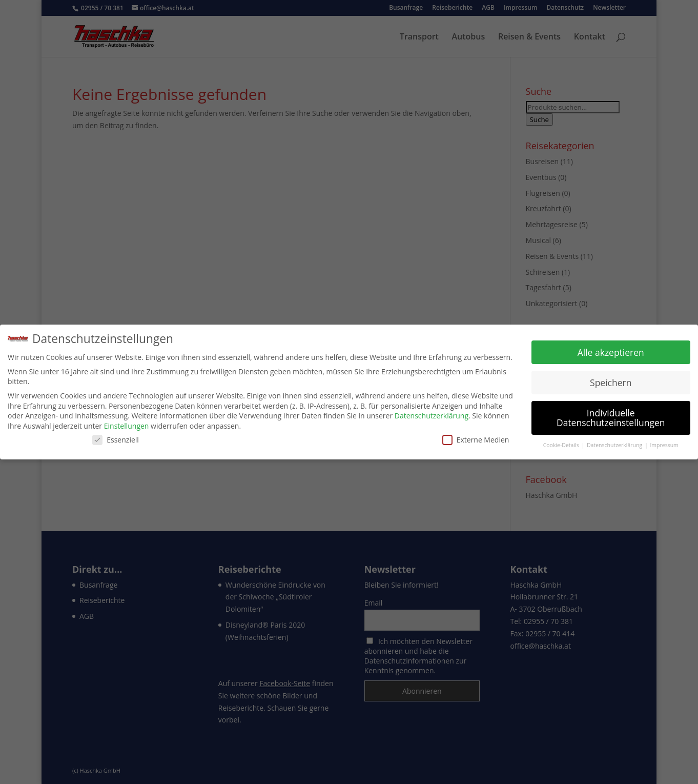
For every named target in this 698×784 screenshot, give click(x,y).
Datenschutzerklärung (432, 416)
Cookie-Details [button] (562, 445)
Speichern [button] (611, 382)
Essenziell (116, 439)
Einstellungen (127, 426)
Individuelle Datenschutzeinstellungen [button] (611, 417)
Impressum (664, 445)
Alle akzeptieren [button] (611, 352)
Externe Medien (476, 439)
